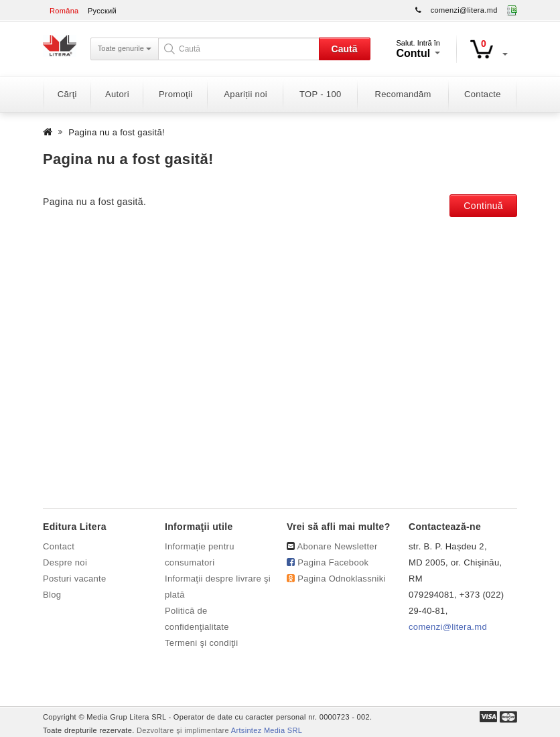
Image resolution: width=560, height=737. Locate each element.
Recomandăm (403, 94)
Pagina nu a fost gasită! (117, 132)
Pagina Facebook (333, 562)
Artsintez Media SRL (267, 730)
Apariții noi (246, 94)
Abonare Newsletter (338, 546)
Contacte (483, 94)
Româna (64, 11)
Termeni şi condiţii (202, 643)
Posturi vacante (74, 579)
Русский (102, 11)
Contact (59, 546)
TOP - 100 (320, 94)
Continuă (483, 206)
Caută (345, 49)
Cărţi (67, 94)
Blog (52, 595)
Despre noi (65, 562)
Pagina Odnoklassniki (342, 579)
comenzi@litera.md (464, 10)
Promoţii (176, 94)
